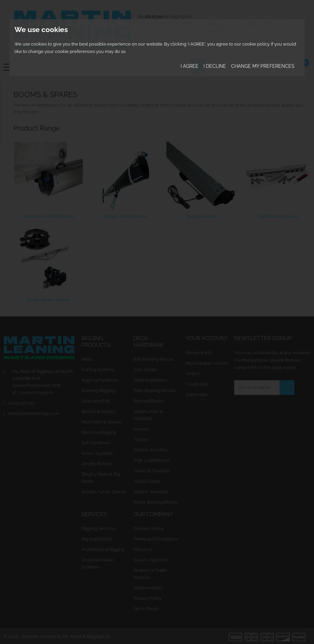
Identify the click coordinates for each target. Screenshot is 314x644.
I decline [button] (215, 66)
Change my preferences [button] (263, 66)
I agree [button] (190, 66)
